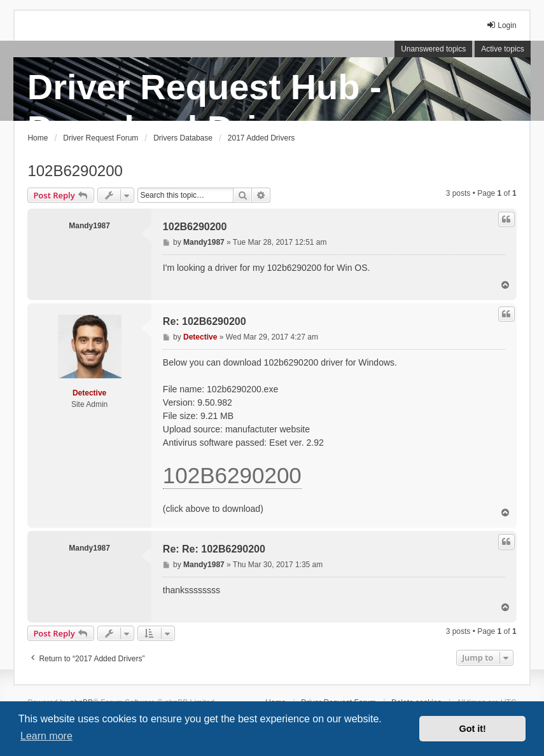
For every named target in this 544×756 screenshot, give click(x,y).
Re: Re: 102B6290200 (214, 549)
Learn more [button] (46, 736)
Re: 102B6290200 (205, 321)
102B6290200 (75, 171)
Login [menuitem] (501, 25)
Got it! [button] (473, 729)
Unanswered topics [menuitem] (433, 49)
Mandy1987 (89, 226)
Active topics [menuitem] (502, 49)
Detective (89, 393)
